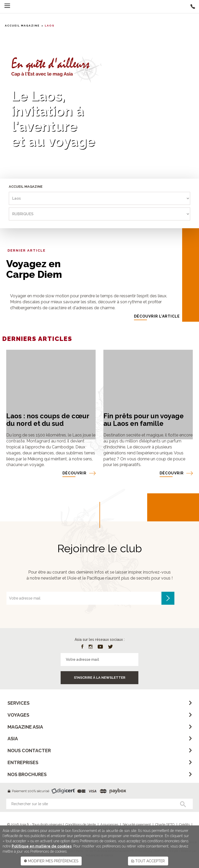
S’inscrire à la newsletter (100, 678)
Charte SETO (165, 825)
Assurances (109, 825)
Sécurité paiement (137, 825)
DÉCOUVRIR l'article (157, 316)
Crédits (184, 825)
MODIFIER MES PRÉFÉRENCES (51, 861)
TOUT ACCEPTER (148, 861)
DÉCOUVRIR (74, 473)
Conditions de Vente (81, 825)
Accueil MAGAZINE (22, 26)
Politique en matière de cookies (42, 846)
